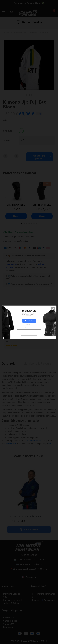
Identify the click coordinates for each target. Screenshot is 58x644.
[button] (54, 320)
